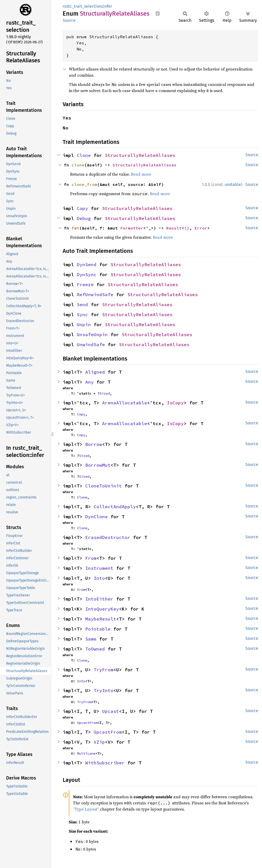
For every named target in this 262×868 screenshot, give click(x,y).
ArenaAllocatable (125, 403)
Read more (141, 174)
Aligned (95, 372)
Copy (82, 208)
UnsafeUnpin (92, 335)
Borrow (94, 444)
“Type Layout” (86, 809)
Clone (84, 155)
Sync (82, 315)
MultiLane (86, 753)
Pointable (98, 629)
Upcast (111, 711)
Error (201, 228)
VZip (99, 742)
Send (82, 305)
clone (78, 165)
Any (89, 382)
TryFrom (103, 670)
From (91, 558)
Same (91, 639)
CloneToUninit (103, 486)
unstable (233, 184)
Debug (84, 218)
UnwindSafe (91, 345)
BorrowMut (98, 465)
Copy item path (158, 13)
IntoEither (99, 599)
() (187, 228)
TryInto (103, 690)
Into (99, 578)
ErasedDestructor (108, 537)
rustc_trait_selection (82, 6)
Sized (105, 393)
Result (174, 228)
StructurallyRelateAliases (140, 155)
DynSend (87, 265)
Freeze (85, 285)
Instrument (99, 568)
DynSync (87, 275)
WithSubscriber (105, 763)
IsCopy (175, 403)
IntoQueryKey (102, 609)
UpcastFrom (87, 723)
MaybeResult (101, 619)
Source (69, 20)
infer (108, 6)
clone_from (84, 184)
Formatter (132, 228)
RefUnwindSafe (95, 295)
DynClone (96, 517)
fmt (75, 228)
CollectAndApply (115, 507)
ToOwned (95, 649)
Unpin (84, 325)
